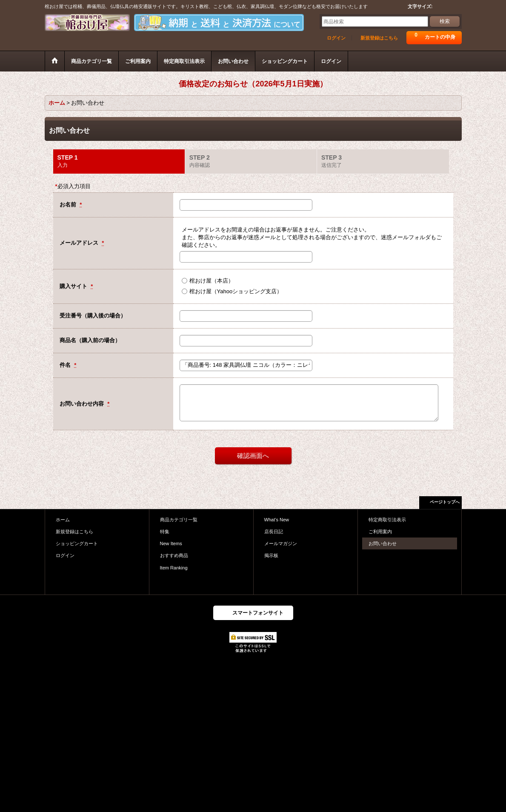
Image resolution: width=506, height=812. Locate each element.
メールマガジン (281, 543)
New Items (171, 543)
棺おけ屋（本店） (212, 281)
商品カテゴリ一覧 (179, 520)
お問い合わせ (383, 543)
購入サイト (74, 286)
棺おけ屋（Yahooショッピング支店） (236, 291)
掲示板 (271, 555)
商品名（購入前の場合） (90, 340)
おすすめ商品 (174, 555)
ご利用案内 (380, 532)
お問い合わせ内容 (83, 404)
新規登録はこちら (379, 38)
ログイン (336, 38)
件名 (66, 365)
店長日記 (274, 532)
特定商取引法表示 (387, 520)
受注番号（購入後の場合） (93, 316)
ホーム (63, 520)
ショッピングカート (77, 543)
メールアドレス (80, 243)
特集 (165, 532)
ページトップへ (445, 502)
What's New (277, 520)
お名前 (69, 204)
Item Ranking (174, 568)
